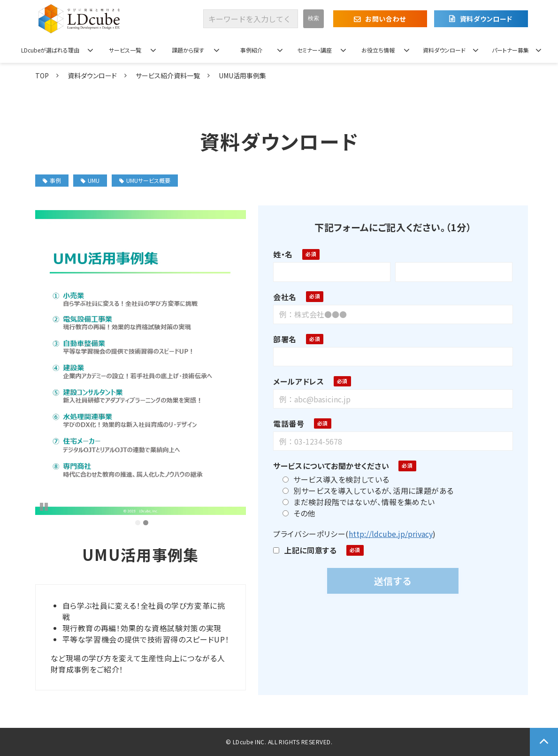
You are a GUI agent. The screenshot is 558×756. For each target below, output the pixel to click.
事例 (52, 180)
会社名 (285, 297)
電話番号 (289, 423)
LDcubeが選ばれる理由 (50, 50)
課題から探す (188, 50)
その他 (299, 513)
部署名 (285, 339)
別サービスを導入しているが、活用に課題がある (368, 491)
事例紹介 (252, 50)
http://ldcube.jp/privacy (391, 534)
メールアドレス (298, 381)
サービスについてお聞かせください (331, 466)
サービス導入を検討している (336, 479)
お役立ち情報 (378, 50)
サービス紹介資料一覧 (168, 76)
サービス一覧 (125, 50)
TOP (42, 76)
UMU (90, 180)
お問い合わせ (385, 19)
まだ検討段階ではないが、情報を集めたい (359, 502)
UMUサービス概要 (145, 180)
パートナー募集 (510, 50)
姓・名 (283, 254)
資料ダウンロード (486, 19)
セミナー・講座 (314, 50)
